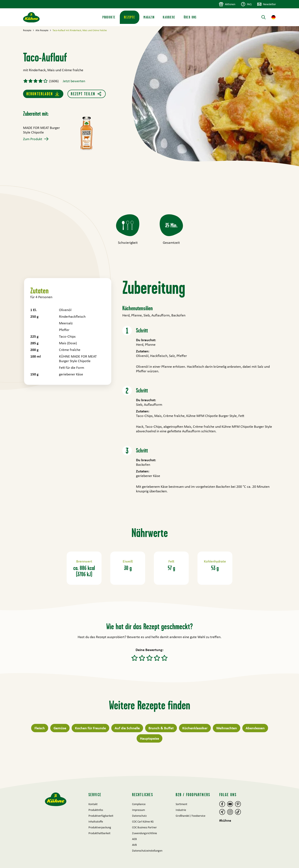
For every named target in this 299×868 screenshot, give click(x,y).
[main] (149, 401)
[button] (273, 17)
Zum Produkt (33, 139)
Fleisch (40, 728)
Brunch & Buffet (161, 728)
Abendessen (255, 728)
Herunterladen (40, 94)
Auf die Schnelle (127, 728)
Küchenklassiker (195, 728)
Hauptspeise (149, 738)
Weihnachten (227, 728)
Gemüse (60, 728)
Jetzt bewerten (74, 81)
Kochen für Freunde (90, 728)
